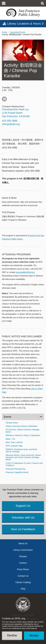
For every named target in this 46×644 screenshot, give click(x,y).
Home (5, 32)
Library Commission (23, 550)
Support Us (23, 506)
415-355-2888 (10, 121)
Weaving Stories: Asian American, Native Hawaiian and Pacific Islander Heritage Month (23, 457)
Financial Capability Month (17, 472)
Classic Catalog (23, 582)
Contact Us (23, 576)
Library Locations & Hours (24, 24)
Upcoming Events (18, 32)
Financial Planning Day (16, 469)
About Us (23, 543)
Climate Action (12, 423)
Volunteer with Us (23, 517)
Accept (34, 635)
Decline (12, 635)
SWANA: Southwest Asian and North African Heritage (21, 450)
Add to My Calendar (4, 99)
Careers (23, 563)
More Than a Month (14, 442)
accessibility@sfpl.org (25, 272)
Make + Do (10, 439)
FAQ (23, 589)
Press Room (23, 569)
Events (7, 417)
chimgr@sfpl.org (11, 124)
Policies (23, 556)
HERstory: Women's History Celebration (23, 435)
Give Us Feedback (23, 529)
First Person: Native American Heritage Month (22, 431)
